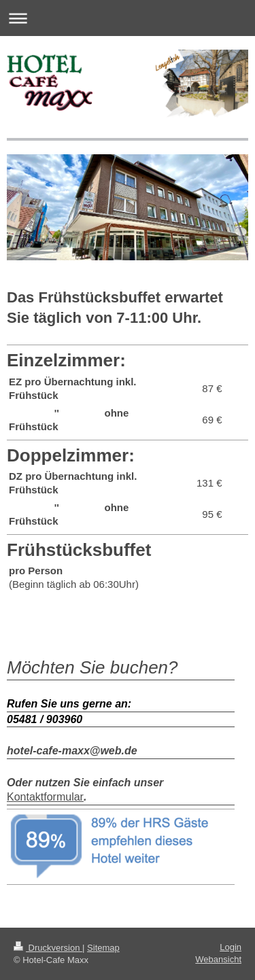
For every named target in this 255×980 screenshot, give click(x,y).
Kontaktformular (45, 797)
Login (231, 947)
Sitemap (103, 948)
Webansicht (218, 959)
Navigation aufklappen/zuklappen (128, 18)
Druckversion (48, 948)
